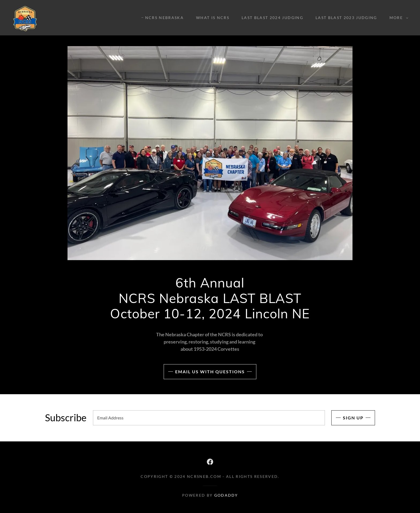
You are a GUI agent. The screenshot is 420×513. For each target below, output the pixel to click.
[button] (397, 18)
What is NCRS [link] (213, 18)
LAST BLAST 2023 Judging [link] (346, 18)
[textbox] (209, 418)
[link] (25, 17)
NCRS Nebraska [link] (164, 18)
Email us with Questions (210, 372)
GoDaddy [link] (226, 495)
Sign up (353, 418)
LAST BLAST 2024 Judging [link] (272, 18)
